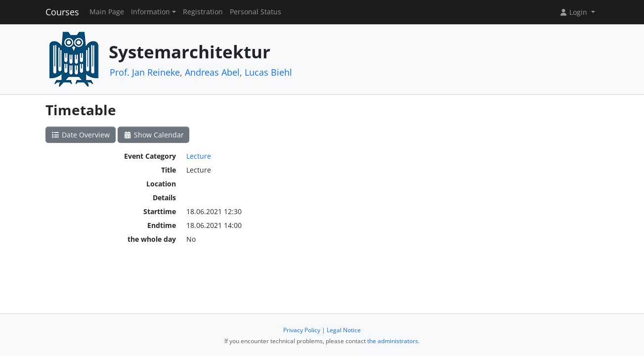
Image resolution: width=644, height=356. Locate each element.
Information (150, 12)
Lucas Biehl (268, 72)
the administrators (393, 341)
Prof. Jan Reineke (145, 72)
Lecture (199, 156)
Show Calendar (153, 135)
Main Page (107, 12)
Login (574, 12)
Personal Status (256, 12)
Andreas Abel (212, 72)
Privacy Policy (302, 330)
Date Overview (81, 135)
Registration (203, 12)
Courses (62, 12)
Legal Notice (344, 330)
